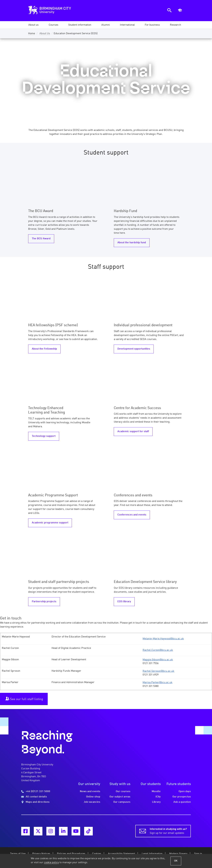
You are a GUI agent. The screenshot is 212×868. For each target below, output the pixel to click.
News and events (90, 791)
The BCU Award (41, 239)
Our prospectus (182, 797)
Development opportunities (134, 349)
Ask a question (182, 802)
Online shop (93, 797)
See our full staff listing (24, 699)
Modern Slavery (178, 854)
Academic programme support (50, 523)
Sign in (198, 854)
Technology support (44, 436)
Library (156, 802)
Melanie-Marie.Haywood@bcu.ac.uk (163, 639)
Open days (185, 791)
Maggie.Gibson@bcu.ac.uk (158, 660)
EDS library (124, 602)
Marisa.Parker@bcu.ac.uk (158, 683)
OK (176, 861)
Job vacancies (92, 802)
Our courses (123, 791)
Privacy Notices (41, 854)
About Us (45, 34)
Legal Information (152, 854)
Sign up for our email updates (168, 831)
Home (32, 34)
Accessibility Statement (121, 854)
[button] (33, 25)
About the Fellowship (44, 349)
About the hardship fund (132, 243)
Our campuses (122, 802)
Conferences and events (132, 515)
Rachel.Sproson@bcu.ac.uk (158, 671)
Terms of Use (18, 854)
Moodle (156, 791)
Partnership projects (44, 602)
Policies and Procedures (71, 854)
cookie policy (51, 863)
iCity (158, 797)
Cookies (97, 854)
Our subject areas (120, 797)
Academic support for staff (133, 432)
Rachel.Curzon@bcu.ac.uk (158, 650)
